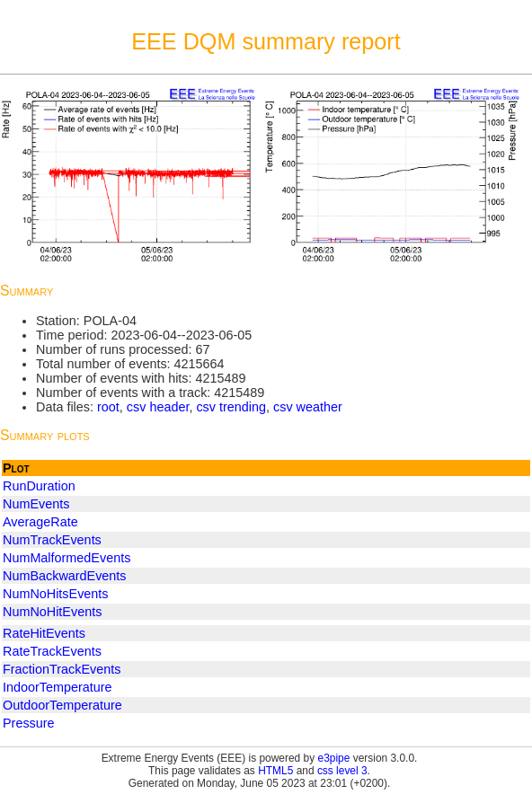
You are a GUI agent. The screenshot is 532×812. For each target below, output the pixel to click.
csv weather (308, 407)
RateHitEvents (44, 633)
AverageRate (40, 522)
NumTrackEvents (52, 540)
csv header (158, 407)
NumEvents (36, 504)
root (108, 407)
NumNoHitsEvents (56, 594)
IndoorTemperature (58, 687)
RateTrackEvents (52, 651)
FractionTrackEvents (62, 669)
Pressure (29, 723)
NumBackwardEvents (65, 576)
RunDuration (39, 486)
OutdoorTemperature (62, 705)
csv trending (231, 407)
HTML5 (275, 771)
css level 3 (342, 771)
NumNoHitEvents (52, 612)
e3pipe (334, 758)
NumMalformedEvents (66, 558)
